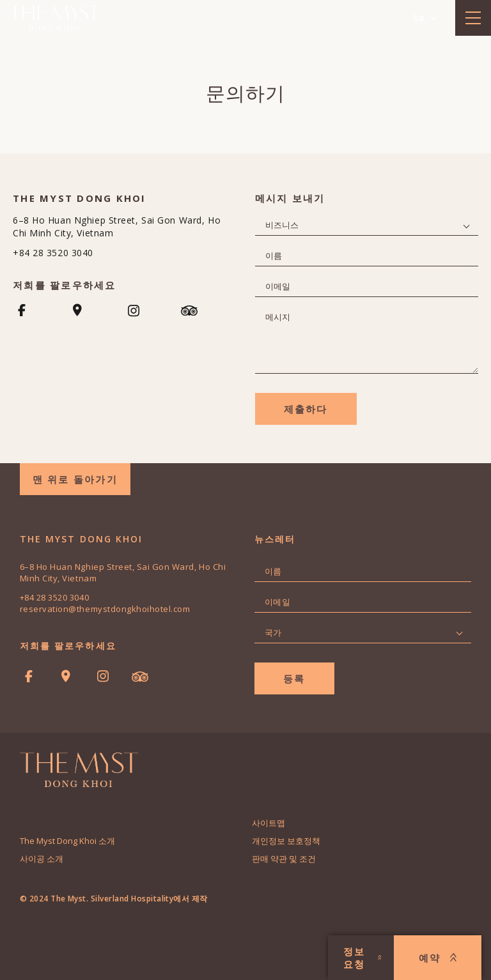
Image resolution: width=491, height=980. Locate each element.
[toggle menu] (473, 18)
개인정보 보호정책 (286, 841)
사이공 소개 (42, 859)
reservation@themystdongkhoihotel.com (105, 609)
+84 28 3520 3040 (53, 253)
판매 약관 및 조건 (284, 859)
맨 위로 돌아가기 (75, 479)
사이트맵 (269, 823)
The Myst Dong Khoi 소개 (67, 841)
